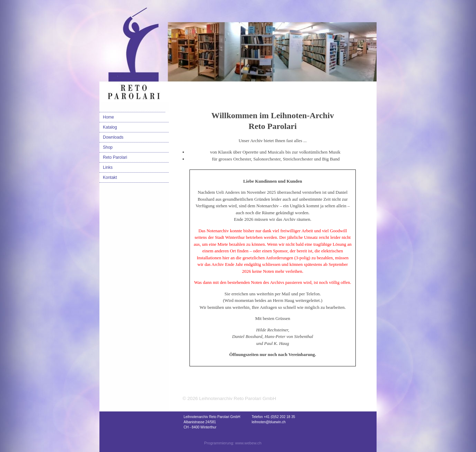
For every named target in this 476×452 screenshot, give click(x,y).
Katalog (110, 127)
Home (108, 117)
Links (108, 167)
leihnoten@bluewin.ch (268, 422)
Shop (108, 147)
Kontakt (110, 177)
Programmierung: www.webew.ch (233, 443)
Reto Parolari (115, 157)
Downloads (113, 137)
